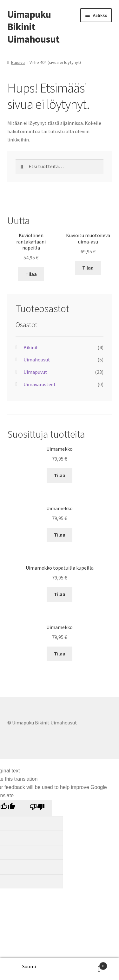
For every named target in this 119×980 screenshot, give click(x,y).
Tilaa (31, 274)
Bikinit (31, 347)
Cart (93, 965)
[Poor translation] (37, 808)
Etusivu (18, 62)
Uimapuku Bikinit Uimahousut (33, 27)
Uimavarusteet (40, 384)
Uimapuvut (35, 372)
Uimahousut (37, 360)
